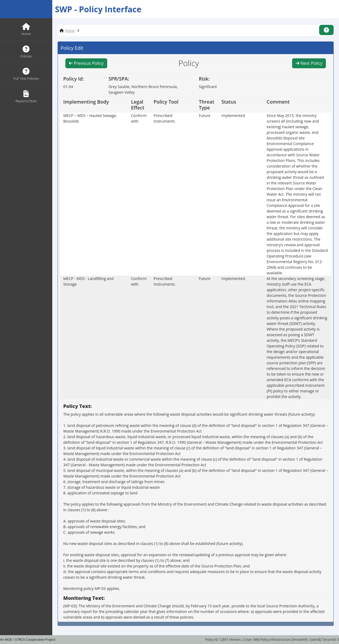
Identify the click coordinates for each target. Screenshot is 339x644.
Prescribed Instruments (164, 118)
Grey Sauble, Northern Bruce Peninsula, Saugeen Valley (143, 89)
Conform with (139, 118)
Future (205, 115)
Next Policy (309, 63)
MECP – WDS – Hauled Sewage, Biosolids (90, 118)
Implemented (233, 115)
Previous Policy (86, 63)
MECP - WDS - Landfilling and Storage (88, 281)
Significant (208, 87)
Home (70, 31)
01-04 (68, 87)
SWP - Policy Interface (98, 9)
